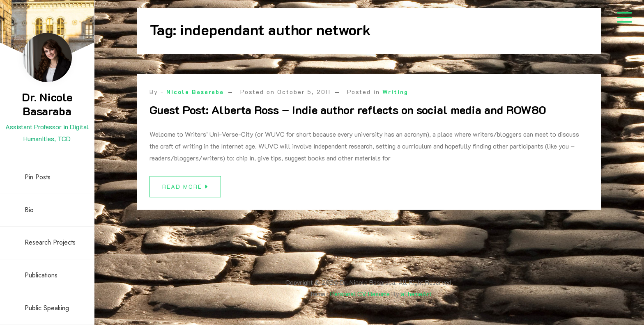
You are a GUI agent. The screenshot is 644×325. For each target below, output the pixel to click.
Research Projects (50, 242)
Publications (41, 275)
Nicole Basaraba (195, 92)
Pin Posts (38, 177)
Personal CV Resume (360, 294)
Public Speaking (47, 308)
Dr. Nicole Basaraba (47, 104)
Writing (395, 92)
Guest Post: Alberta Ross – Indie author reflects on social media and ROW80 (348, 110)
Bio (29, 210)
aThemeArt (416, 294)
